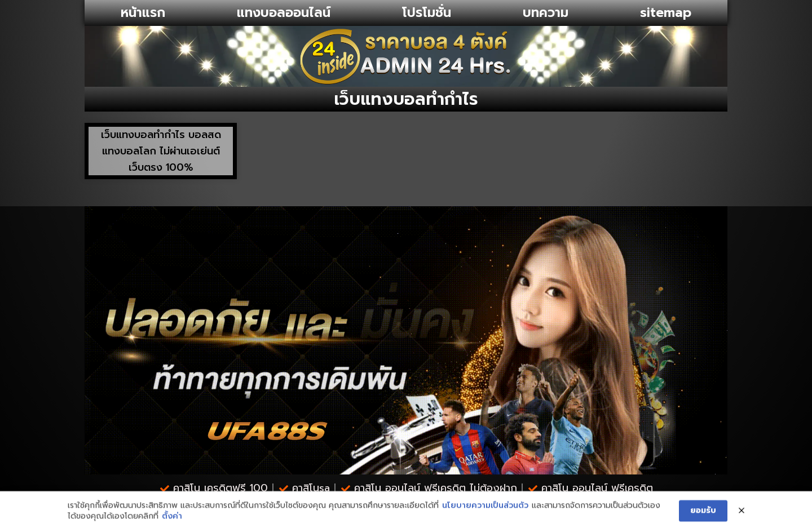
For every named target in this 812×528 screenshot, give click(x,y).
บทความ (546, 13)
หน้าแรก (143, 13)
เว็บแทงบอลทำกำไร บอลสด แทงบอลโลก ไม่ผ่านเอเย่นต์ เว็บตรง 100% (161, 151)
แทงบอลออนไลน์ (284, 13)
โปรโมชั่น (427, 13)
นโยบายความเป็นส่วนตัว (485, 520)
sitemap (666, 13)
